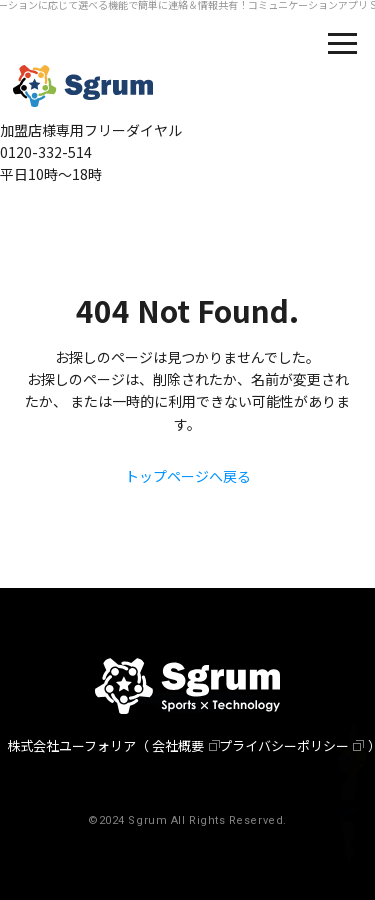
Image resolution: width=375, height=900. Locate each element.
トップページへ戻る (188, 476)
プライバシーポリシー (284, 745)
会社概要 (178, 745)
